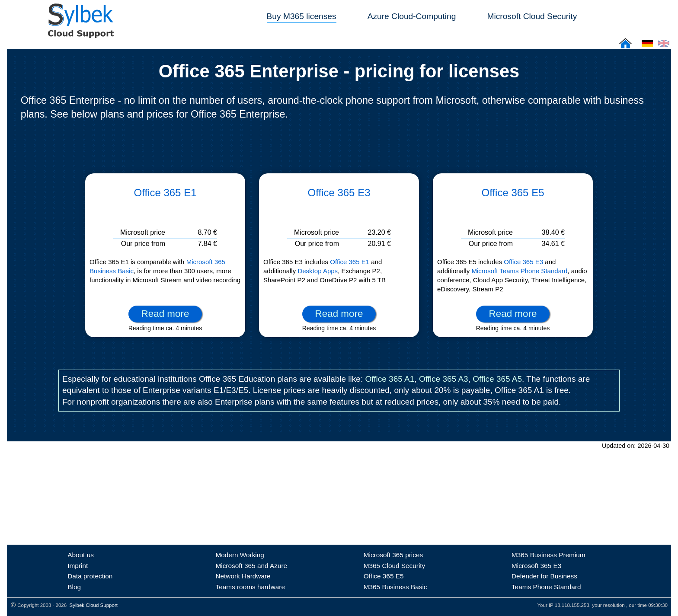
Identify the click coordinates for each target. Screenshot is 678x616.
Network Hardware (243, 576)
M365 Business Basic (395, 587)
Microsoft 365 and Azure (251, 566)
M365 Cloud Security (395, 566)
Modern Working (240, 555)
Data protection (90, 576)
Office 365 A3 (444, 379)
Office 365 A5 (497, 379)
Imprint (78, 566)
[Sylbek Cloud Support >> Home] (79, 33)
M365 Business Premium (548, 555)
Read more (165, 314)
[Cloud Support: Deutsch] (647, 46)
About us (81, 555)
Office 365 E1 (165, 193)
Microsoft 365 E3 (536, 566)
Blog (74, 587)
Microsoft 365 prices (393, 555)
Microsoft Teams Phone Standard (519, 271)
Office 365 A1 (390, 379)
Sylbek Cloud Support (94, 605)
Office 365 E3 (339, 193)
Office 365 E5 (513, 193)
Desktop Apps (318, 271)
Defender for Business (544, 576)
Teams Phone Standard (546, 587)
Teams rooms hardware (250, 587)
